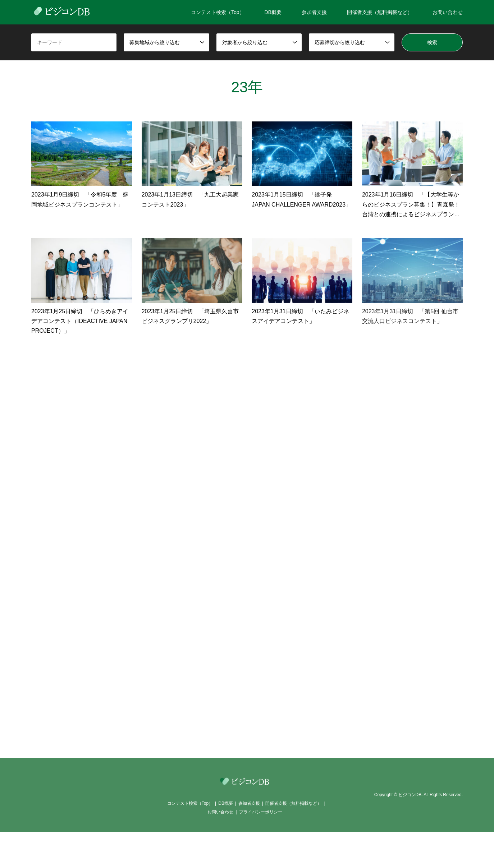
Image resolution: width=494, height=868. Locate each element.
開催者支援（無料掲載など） (380, 12)
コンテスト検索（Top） (218, 12)
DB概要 (273, 12)
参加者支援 (314, 12)
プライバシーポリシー (261, 812)
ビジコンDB (410, 795)
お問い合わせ (448, 12)
